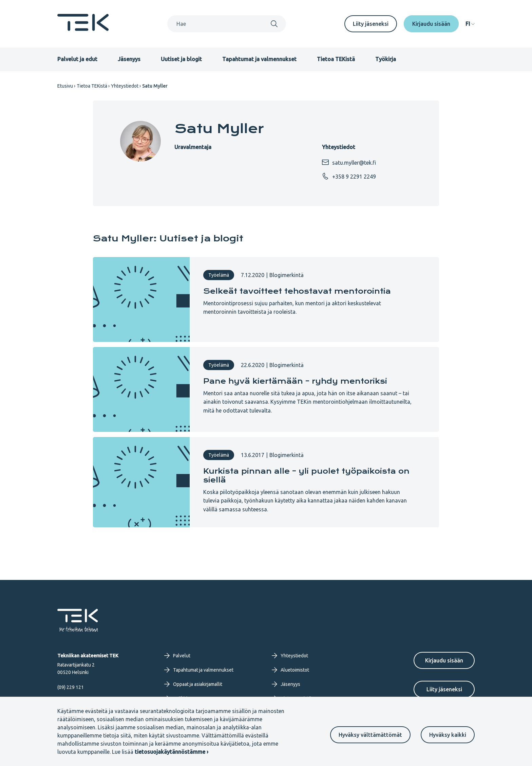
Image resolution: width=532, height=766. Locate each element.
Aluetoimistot (290, 670)
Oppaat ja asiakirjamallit (193, 684)
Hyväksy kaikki (448, 735)
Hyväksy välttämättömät (370, 735)
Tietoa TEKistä (336, 59)
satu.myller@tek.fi (349, 162)
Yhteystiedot (125, 86)
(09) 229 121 (71, 687)
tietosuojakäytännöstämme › (172, 752)
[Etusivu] (83, 29)
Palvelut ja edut (77, 59)
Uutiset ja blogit (181, 59)
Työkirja (386, 59)
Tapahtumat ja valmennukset (259, 59)
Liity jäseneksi (371, 24)
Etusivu (65, 86)
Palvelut (177, 656)
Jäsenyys (129, 59)
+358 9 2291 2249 (349, 176)
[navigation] (470, 24)
